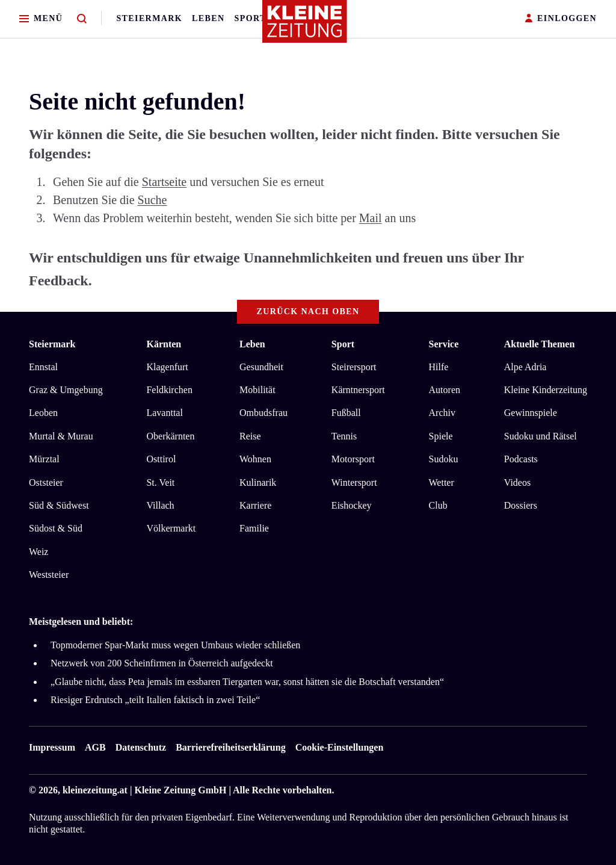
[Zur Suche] (82, 19)
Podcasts (521, 459)
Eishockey (352, 505)
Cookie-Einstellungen (340, 747)
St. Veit (160, 482)
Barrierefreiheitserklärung (230, 747)
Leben (208, 18)
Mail (371, 218)
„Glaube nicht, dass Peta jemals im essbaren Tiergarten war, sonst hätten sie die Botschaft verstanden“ (247, 682)
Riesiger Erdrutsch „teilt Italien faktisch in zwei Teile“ (155, 700)
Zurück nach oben (308, 312)
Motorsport (353, 459)
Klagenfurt (167, 367)
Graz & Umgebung (66, 390)
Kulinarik (258, 482)
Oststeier (46, 482)
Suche (152, 200)
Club (438, 505)
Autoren (445, 390)
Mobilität (257, 390)
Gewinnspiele (531, 413)
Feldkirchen (169, 390)
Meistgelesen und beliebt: (81, 622)
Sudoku (444, 459)
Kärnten (164, 344)
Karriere (255, 505)
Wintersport (354, 482)
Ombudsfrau (263, 413)
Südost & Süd (56, 528)
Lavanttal (164, 413)
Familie (254, 528)
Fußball (346, 413)
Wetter (442, 482)
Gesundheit (261, 367)
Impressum (52, 747)
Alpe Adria (525, 367)
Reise (250, 436)
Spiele (441, 436)
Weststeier (49, 575)
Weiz (38, 552)
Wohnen (255, 459)
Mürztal (44, 459)
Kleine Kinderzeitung (546, 390)
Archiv (442, 413)
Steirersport (354, 367)
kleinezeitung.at (95, 790)
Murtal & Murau (61, 436)
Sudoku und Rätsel (541, 436)
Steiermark (149, 18)
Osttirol (161, 459)
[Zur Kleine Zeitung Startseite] (305, 26)
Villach (160, 505)
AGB (95, 747)
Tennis (344, 436)
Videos (517, 482)
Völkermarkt (171, 528)
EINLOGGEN (561, 19)
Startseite (164, 182)
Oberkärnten (170, 436)
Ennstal (43, 367)
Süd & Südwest (59, 505)
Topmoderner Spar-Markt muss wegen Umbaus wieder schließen (175, 645)
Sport (251, 18)
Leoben (43, 413)
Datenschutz (141, 747)
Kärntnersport (358, 390)
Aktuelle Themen (539, 344)
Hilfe (439, 367)
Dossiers (521, 505)
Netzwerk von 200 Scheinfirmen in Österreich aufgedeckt (162, 663)
